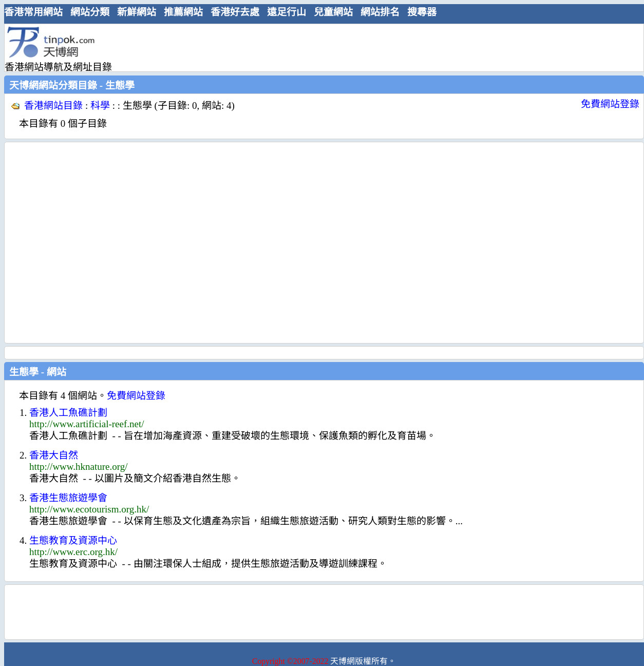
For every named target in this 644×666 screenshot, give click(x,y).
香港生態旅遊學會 (68, 498)
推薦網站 (183, 12)
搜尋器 (422, 12)
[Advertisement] (96, 243)
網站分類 (90, 12)
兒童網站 (333, 12)
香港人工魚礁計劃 (68, 413)
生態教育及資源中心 (73, 540)
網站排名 (380, 12)
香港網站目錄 (53, 106)
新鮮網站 (137, 12)
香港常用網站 (33, 12)
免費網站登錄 (610, 104)
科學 (100, 106)
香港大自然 (54, 455)
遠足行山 (287, 12)
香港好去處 (235, 12)
